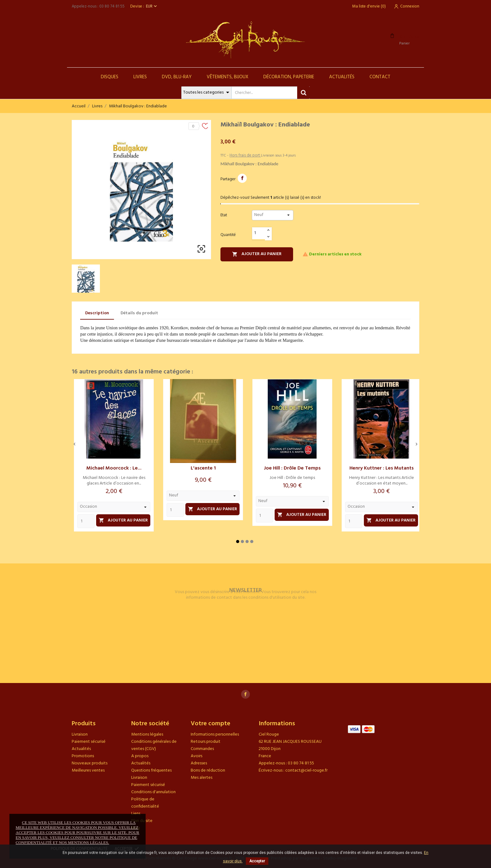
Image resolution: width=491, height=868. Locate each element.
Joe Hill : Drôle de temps (292, 468)
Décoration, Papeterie (289, 77)
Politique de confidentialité (145, 803)
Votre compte (210, 724)
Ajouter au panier (257, 254)
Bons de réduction (208, 770)
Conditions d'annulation (153, 792)
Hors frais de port (245, 155)
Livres (140, 77)
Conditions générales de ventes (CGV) (154, 745)
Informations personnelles (215, 734)
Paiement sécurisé (89, 742)
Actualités (342, 77)
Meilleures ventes (88, 770)
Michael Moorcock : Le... (114, 468)
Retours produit (206, 742)
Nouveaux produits (90, 763)
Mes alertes (202, 778)
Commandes (202, 749)
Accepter (257, 861)
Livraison (80, 734)
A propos (140, 756)
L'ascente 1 (203, 468)
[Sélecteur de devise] (152, 6)
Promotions (83, 756)
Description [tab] (97, 313)
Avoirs (196, 756)
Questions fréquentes (151, 770)
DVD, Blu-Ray (177, 77)
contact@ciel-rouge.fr (306, 770)
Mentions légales (147, 734)
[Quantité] (259, 233)
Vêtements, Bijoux (227, 77)
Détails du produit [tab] (139, 313)
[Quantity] (86, 521)
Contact (380, 77)
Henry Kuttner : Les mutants (382, 468)
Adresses (199, 763)
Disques (110, 77)
